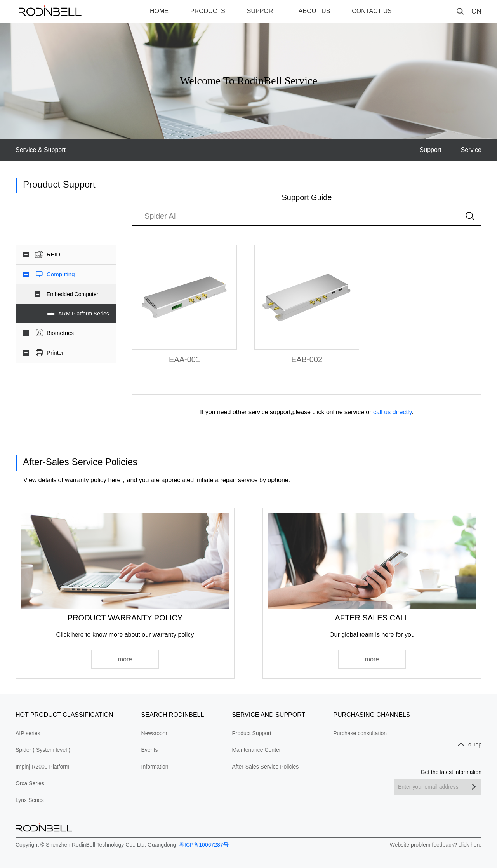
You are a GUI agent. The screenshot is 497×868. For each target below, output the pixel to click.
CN (476, 11)
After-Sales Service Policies (265, 767)
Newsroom (154, 733)
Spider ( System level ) (43, 750)
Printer (55, 353)
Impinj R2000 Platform (43, 767)
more (125, 659)
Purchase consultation (360, 733)
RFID (53, 254)
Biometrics (60, 333)
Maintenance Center (256, 750)
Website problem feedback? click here (436, 845)
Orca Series (30, 783)
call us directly (392, 412)
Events (150, 750)
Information (155, 767)
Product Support (251, 733)
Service (471, 150)
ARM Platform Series (84, 314)
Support (431, 150)
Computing (61, 274)
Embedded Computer (72, 294)
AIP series (28, 733)
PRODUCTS (208, 11)
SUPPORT (262, 11)
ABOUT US (315, 11)
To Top (474, 744)
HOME (159, 11)
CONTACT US (372, 11)
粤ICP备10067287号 (203, 845)
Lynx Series (30, 800)
